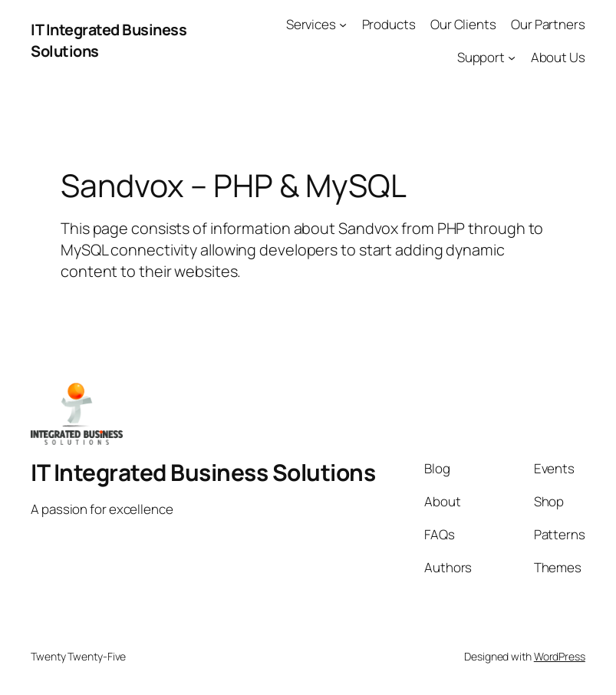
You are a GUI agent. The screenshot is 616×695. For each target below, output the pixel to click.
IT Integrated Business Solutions (203, 472)
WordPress (560, 656)
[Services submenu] (343, 25)
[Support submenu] (512, 58)
